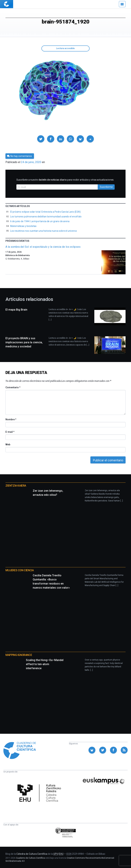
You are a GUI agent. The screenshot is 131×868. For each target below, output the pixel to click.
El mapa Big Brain (16, 310)
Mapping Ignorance (19, 655)
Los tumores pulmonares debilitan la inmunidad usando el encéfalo (46, 217)
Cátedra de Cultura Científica (32, 854)
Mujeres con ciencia (20, 570)
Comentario (13, 387)
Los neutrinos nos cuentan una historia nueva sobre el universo (44, 231)
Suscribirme (106, 187)
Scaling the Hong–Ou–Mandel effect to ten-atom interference (45, 664)
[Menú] (122, 4)
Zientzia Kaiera (16, 486)
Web (8, 444)
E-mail (10, 432)
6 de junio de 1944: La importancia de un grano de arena (40, 221)
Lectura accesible (65, 48)
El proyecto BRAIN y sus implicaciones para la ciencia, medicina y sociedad (24, 342)
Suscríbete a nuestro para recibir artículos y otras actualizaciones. (65, 180)
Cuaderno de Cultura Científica (30, 858)
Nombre (11, 419)
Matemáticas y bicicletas (23, 226)
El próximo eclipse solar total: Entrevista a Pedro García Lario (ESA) (45, 212)
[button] (41, 139)
